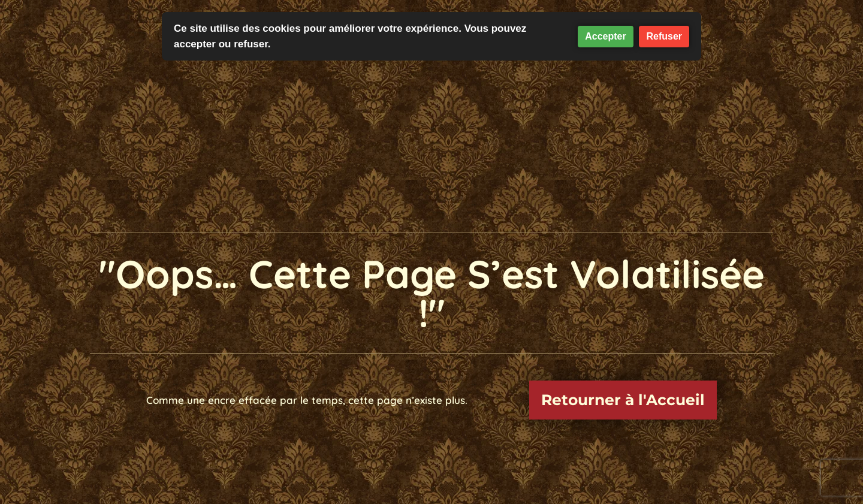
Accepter (605, 36)
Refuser (664, 36)
